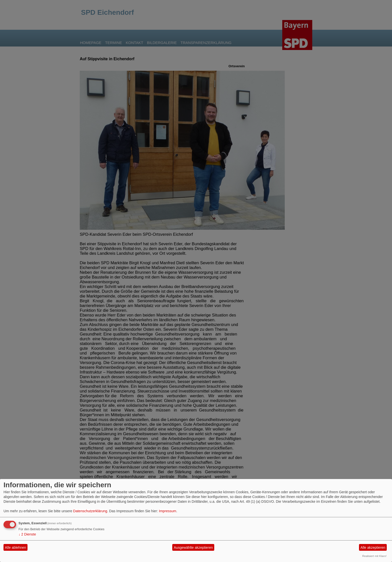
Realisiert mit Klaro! (374, 556)
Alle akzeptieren (373, 547)
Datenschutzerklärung (90, 511)
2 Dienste (27, 534)
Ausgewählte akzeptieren (193, 547)
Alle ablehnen (16, 547)
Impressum (168, 511)
